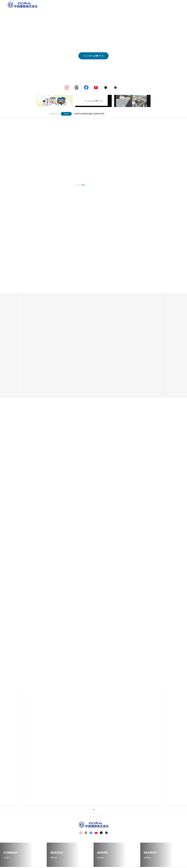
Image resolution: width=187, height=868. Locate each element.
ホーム (112, 5)
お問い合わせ (175, 5)
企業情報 (120, 5)
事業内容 (128, 5)
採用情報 (156, 5)
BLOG (136, 5)
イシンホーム (146, 5)
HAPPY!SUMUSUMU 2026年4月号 (89, 114)
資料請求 (165, 5)
